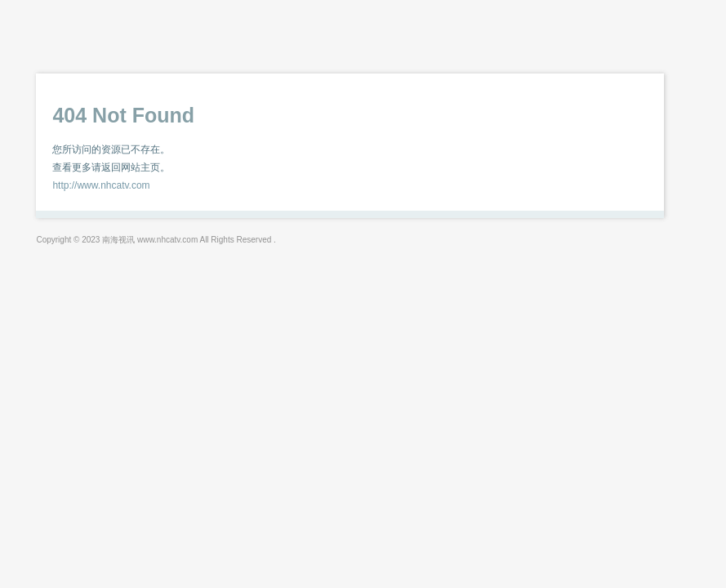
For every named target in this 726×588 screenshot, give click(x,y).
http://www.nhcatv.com (101, 185)
